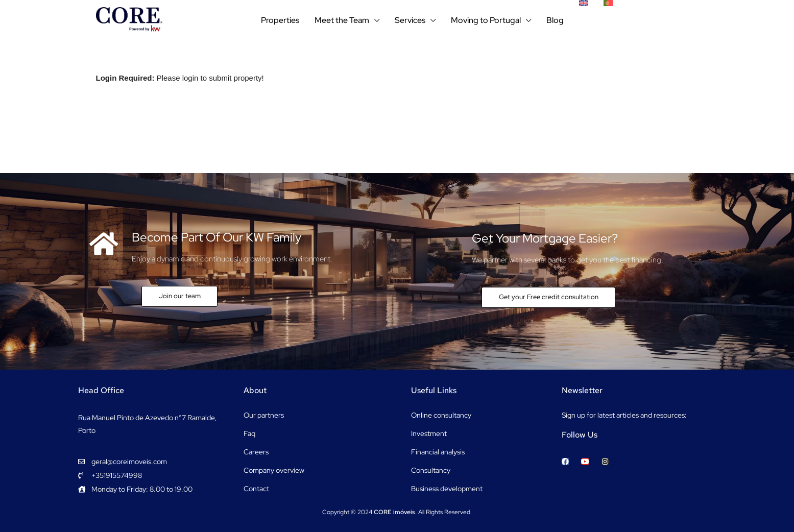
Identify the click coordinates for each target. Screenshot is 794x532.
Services (410, 20)
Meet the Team (342, 20)
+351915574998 (657, 20)
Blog (555, 20)
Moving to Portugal (486, 20)
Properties (280, 20)
